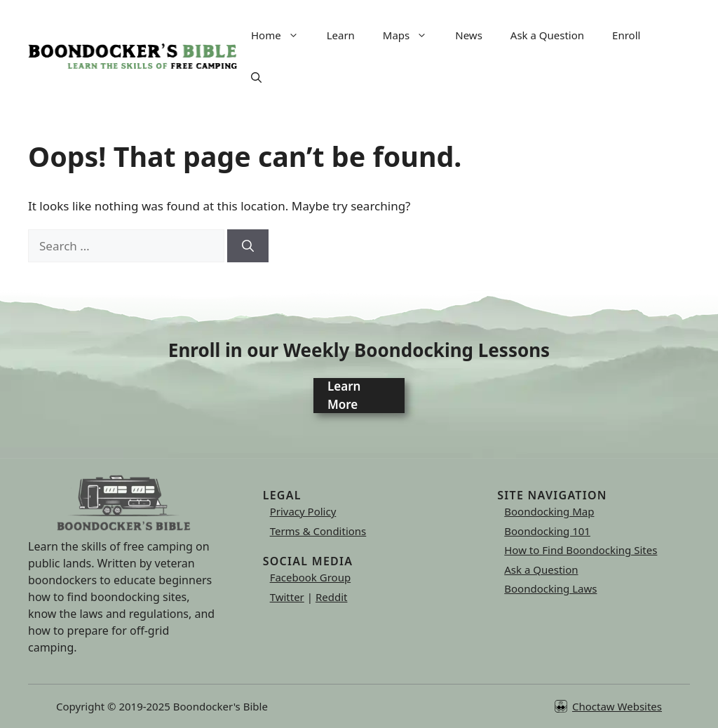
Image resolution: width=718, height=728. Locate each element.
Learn (341, 35)
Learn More (344, 395)
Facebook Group (311, 577)
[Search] (248, 246)
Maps (412, 35)
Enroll (626, 35)
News (469, 35)
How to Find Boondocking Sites (581, 550)
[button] (256, 77)
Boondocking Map (549, 511)
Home (282, 35)
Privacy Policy (303, 511)
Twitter (287, 597)
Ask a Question (547, 35)
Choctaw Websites (617, 706)
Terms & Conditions (318, 531)
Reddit (332, 597)
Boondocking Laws (550, 588)
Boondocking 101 (547, 531)
